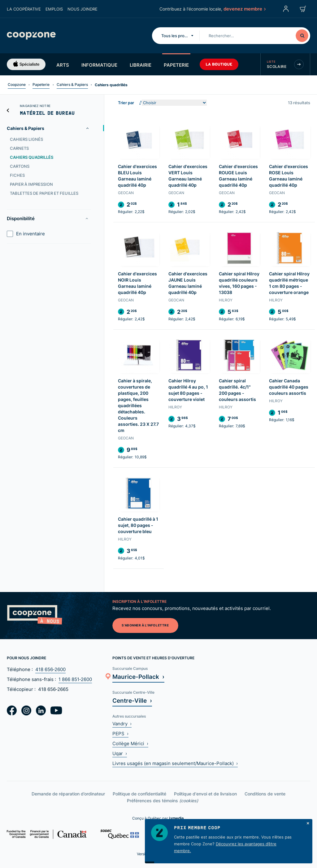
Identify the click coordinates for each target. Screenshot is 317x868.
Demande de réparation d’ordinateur (68, 794)
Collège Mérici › (130, 743)
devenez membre (244, 9)
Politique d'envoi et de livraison (205, 794)
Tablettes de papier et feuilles (44, 193)
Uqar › (120, 753)
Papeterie (176, 65)
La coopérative (24, 9)
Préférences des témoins (163, 801)
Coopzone (17, 85)
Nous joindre (83, 9)
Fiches (17, 175)
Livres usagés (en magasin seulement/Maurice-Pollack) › (175, 763)
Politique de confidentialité (139, 794)
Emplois (54, 9)
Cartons (20, 166)
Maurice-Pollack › (138, 677)
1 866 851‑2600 (75, 679)
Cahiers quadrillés (32, 157)
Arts (63, 65)
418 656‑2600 (50, 669)
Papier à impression (31, 184)
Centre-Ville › (132, 700)
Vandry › (122, 724)
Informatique (99, 65)
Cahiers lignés (26, 139)
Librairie (141, 65)
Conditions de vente (265, 794)
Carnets (19, 148)
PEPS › (120, 734)
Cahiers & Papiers (72, 85)
